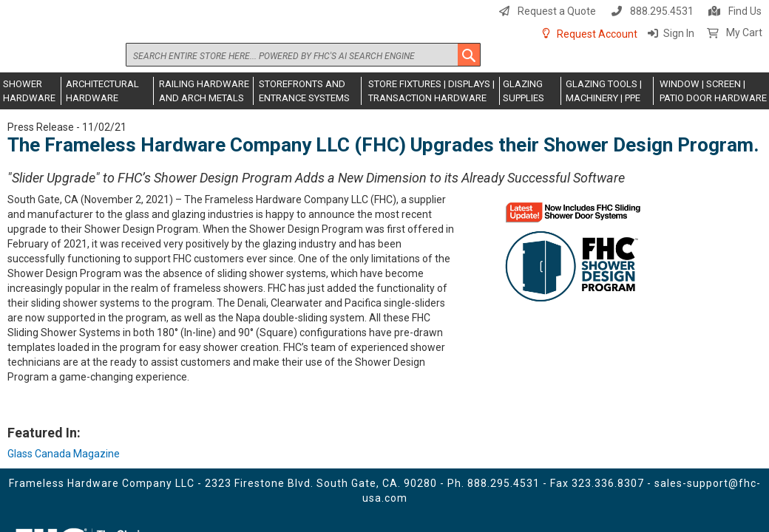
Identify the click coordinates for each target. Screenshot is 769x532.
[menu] (384, 91)
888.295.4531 (662, 11)
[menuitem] (31, 91)
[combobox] (303, 55)
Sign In (679, 33)
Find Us (745, 11)
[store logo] (63, 42)
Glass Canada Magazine (64, 454)
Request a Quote (557, 11)
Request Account (597, 34)
